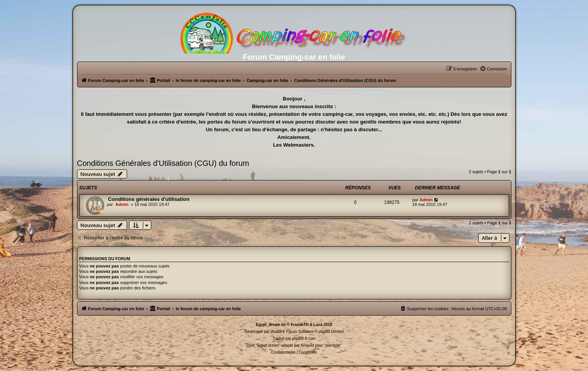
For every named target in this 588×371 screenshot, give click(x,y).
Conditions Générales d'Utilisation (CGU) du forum (163, 163)
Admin (122, 204)
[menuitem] (493, 69)
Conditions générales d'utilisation (149, 199)
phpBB (276, 332)
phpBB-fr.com (304, 338)
